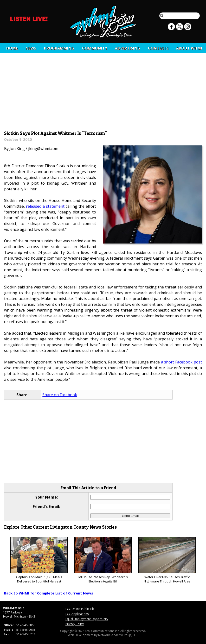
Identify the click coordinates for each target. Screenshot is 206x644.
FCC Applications (77, 614)
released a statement (45, 206)
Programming (59, 48)
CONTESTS (158, 48)
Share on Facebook (60, 395)
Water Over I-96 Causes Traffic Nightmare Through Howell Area (167, 560)
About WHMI (189, 48)
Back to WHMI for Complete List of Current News (49, 593)
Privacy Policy (75, 624)
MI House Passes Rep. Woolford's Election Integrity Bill (103, 560)
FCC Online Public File (80, 609)
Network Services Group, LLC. (118, 635)
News (31, 48)
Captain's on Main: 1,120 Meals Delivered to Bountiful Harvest (39, 560)
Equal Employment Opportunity (87, 619)
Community (95, 48)
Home (12, 48)
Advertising (128, 48)
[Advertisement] (103, 93)
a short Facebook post (181, 362)
